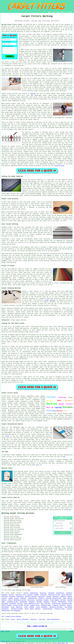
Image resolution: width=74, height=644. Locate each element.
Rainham (39, 602)
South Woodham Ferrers (32, 604)
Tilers (13, 619)
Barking (33, 94)
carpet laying (40, 403)
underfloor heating (37, 550)
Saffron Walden (6, 605)
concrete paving (29, 548)
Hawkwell (63, 597)
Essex (8, 593)
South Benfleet (67, 595)
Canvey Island (13, 598)
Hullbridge (23, 602)
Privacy (72, 632)
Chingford (5, 597)
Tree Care (42, 619)
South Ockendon (42, 607)
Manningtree (62, 602)
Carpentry (34, 619)
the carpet (62, 84)
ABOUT (58, 12)
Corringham (68, 607)
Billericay (31, 600)
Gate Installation (53, 619)
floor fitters (24, 546)
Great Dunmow (54, 600)
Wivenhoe (51, 593)
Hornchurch (42, 597)
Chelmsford (17, 611)
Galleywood (5, 607)
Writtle (11, 595)
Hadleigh (23, 598)
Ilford (10, 600)
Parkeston (44, 595)
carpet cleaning (50, 300)
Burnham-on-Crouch (20, 600)
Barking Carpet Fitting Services (18, 513)
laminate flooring (45, 546)
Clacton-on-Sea (59, 609)
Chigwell (46, 602)
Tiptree (4, 598)
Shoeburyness (6, 611)
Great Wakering (16, 607)
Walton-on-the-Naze (56, 607)
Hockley (30, 595)
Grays (70, 602)
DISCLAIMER (69, 12)
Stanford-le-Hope (17, 609)
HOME (49, 12)
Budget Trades (5, 641)
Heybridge (5, 604)
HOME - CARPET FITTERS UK (37, 626)
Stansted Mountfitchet (54, 598)
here (70, 510)
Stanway (46, 600)
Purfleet (63, 600)
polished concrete (7, 552)
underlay (21, 55)
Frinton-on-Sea (18, 605)
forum (7, 436)
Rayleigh (12, 597)
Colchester (5, 609)
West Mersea (68, 598)
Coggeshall (20, 597)
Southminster (32, 598)
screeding (11, 548)
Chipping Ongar (46, 605)
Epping (70, 597)
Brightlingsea (47, 609)
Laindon (69, 609)
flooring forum (59, 166)
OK (67, 643)
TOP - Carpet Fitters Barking (11, 616)
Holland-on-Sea (67, 604)
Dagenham (32, 602)
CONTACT (63, 12)
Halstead (39, 600)
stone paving (48, 548)
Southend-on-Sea (12, 602)
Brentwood (13, 604)
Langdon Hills (35, 605)
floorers (25, 552)
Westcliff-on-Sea (54, 595)
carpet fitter (31, 30)
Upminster (56, 597)
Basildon (4, 595)
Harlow (27, 605)
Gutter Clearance (23, 619)
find (7, 501)
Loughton (55, 605)
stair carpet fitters (23, 408)
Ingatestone (34, 593)
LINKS (53, 12)
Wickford (69, 593)
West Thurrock (46, 604)
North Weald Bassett (33, 609)
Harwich (54, 602)
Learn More (61, 643)
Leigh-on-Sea (56, 604)
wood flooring (15, 550)
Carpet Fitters (6, 613)
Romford (41, 598)
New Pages (8, 632)
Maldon (37, 595)
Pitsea (26, 593)
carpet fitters (47, 62)
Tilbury (69, 605)
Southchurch (60, 593)
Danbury (4, 600)
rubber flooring (43, 552)
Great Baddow (29, 607)
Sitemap (2, 632)
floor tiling (66, 546)
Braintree (43, 593)
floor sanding (59, 550)
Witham (49, 597)
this (64, 457)
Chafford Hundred (31, 597)
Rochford (62, 605)
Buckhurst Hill (21, 595)
